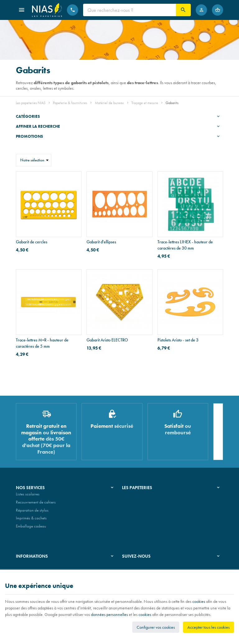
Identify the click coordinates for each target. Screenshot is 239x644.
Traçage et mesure (145, 103)
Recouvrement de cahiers (36, 505)
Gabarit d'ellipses (101, 242)
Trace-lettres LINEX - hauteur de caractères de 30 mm (185, 245)
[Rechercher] (183, 10)
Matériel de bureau (109, 103)
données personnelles (109, 614)
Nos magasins (134, 505)
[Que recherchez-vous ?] (129, 10)
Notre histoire (133, 497)
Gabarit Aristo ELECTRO (107, 340)
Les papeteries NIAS (31, 103)
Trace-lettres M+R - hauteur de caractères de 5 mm (42, 343)
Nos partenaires (135, 513)
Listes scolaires (28, 497)
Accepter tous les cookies (209, 627)
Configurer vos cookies (156, 627)
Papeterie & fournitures (70, 103)
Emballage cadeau (31, 529)
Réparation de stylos (32, 513)
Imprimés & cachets (31, 520)
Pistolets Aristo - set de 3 (178, 340)
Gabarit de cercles (32, 242)
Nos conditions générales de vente (43, 568)
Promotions (29, 136)
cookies (199, 601)
